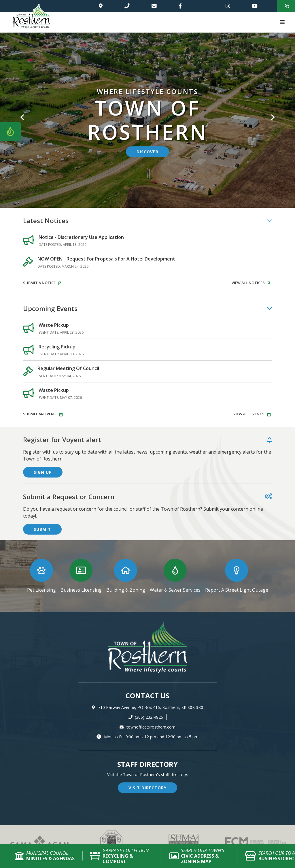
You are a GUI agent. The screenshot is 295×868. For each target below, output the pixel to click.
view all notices (248, 283)
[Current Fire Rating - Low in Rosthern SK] (10, 131)
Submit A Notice (39, 283)
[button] (22, 113)
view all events (249, 414)
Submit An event (40, 414)
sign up (43, 472)
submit (42, 529)
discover (147, 152)
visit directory (147, 788)
